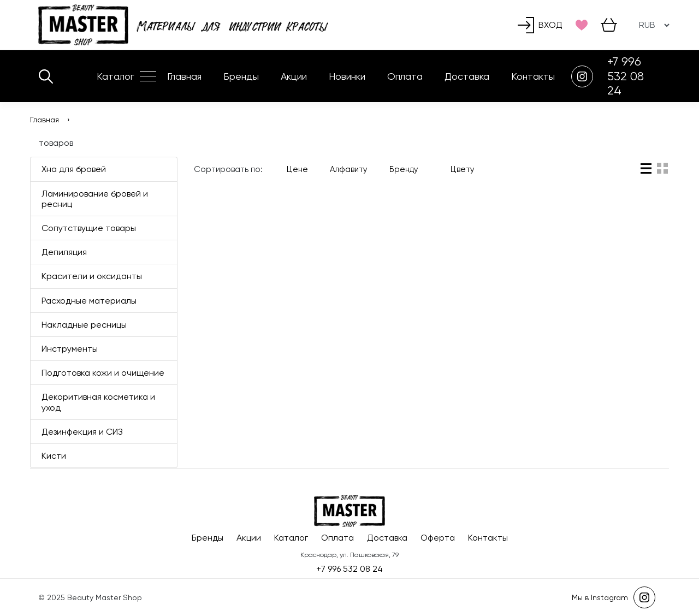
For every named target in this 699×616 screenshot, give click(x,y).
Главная (184, 76)
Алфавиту (349, 169)
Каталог (115, 76)
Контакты (533, 76)
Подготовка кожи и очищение (103, 373)
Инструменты (70, 349)
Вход (540, 25)
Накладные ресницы (84, 325)
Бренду (409, 169)
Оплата (405, 76)
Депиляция (64, 252)
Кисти (54, 456)
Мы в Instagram (614, 597)
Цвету (463, 169)
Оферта (438, 538)
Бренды (241, 76)
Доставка (467, 76)
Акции (294, 76)
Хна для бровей (74, 169)
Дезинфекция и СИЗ (82, 432)
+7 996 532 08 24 (626, 76)
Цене (297, 169)
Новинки (347, 76)
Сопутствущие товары (89, 228)
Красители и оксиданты (92, 276)
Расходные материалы (89, 301)
